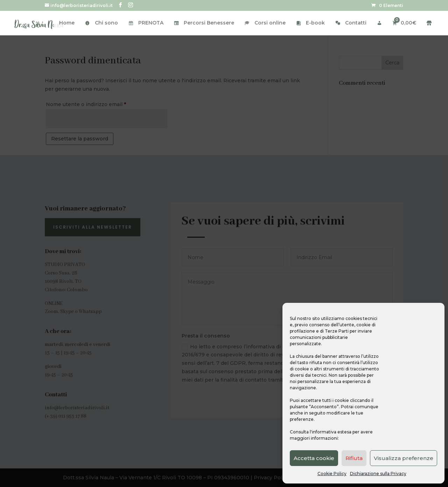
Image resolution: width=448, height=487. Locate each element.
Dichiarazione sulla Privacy (378, 474)
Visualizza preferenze (404, 458)
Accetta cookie (314, 458)
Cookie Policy (332, 474)
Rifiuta (354, 458)
